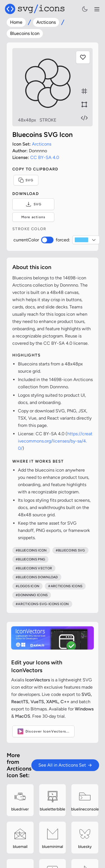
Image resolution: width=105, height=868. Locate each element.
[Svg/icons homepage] (35, 9)
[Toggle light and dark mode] (85, 9)
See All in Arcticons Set (65, 765)
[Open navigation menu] (97, 9)
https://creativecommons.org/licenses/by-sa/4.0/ (55, 441)
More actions (33, 217)
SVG (26, 180)
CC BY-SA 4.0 (45, 157)
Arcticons (46, 22)
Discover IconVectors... (43, 731)
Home (16, 22)
